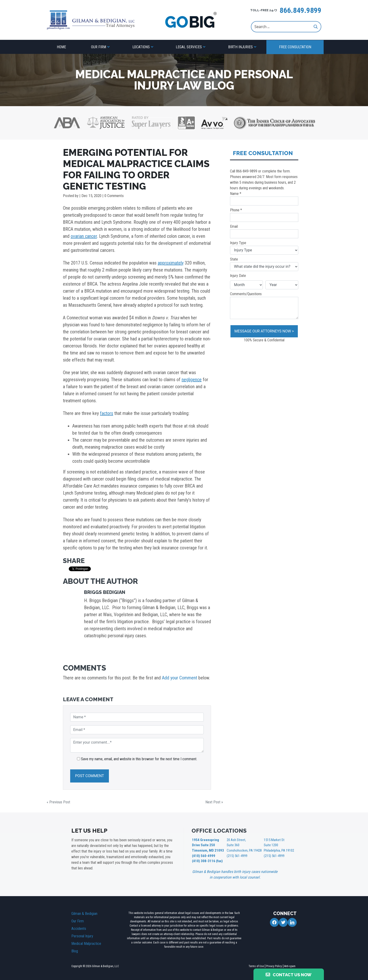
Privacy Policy (274, 965)
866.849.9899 (300, 10)
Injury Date (238, 276)
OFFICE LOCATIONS (219, 831)
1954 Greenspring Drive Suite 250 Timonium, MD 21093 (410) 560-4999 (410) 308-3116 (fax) (207, 850)
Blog (75, 950)
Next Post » (214, 802)
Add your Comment (180, 678)
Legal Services (189, 47)
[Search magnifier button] (316, 27)
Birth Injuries (240, 47)
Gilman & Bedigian (84, 912)
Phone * (264, 215)
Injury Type (264, 248)
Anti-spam (290, 965)
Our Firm (99, 47)
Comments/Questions (264, 305)
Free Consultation (295, 47)
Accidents (79, 927)
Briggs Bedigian (105, 592)
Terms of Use (256, 965)
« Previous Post (58, 802)
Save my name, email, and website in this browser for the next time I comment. (139, 759)
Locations (141, 47)
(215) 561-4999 (237, 855)
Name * (264, 198)
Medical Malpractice (86, 942)
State (264, 264)
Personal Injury (82, 935)
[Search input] (283, 27)
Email (264, 231)
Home (61, 47)
